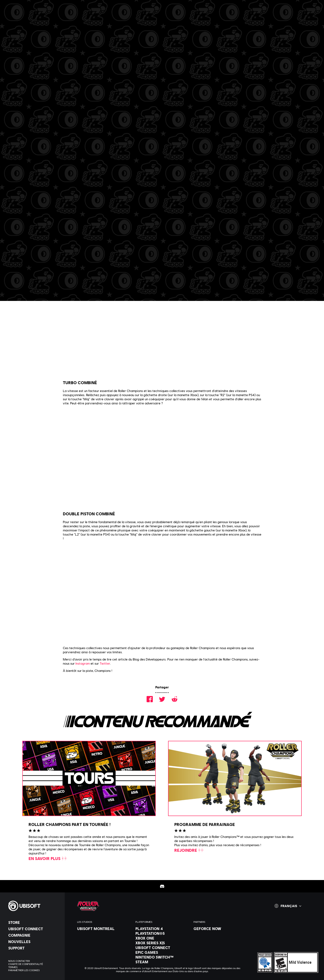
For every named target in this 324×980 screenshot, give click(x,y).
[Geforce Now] (221, 929)
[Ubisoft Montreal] (104, 929)
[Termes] (34, 967)
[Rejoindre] (189, 850)
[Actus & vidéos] (64, 18)
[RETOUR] (30, 43)
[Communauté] (126, 18)
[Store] (34, 922)
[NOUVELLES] (34, 942)
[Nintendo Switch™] (162, 957)
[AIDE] (155, 18)
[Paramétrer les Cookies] (24, 970)
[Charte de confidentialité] (34, 964)
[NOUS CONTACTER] (34, 961)
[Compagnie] (34, 935)
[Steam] (162, 962)
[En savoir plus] (48, 858)
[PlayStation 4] (162, 929)
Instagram (83, 663)
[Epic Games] (162, 952)
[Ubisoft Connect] (162, 948)
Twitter (105, 663)
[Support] (34, 948)
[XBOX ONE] (162, 938)
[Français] (288, 906)
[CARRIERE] (94, 18)
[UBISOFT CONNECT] (34, 929)
